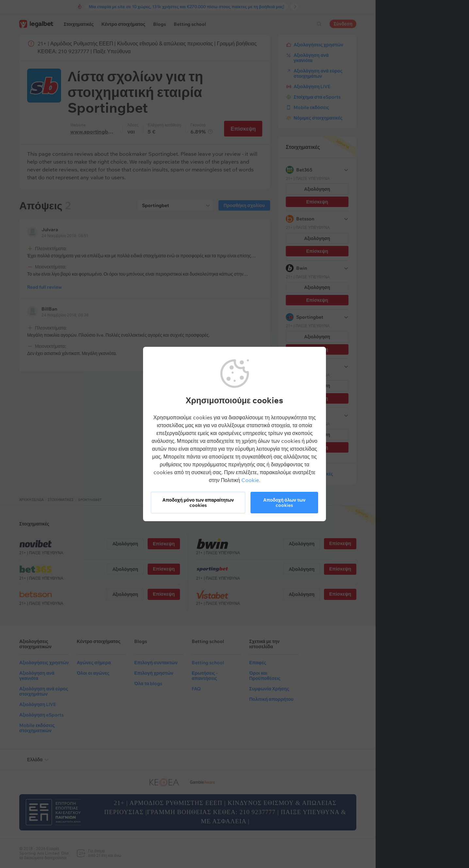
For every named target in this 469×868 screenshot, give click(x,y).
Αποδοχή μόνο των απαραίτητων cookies (198, 503)
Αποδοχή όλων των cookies (284, 503)
